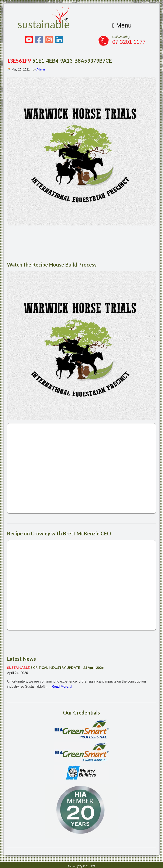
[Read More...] (61, 686)
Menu (122, 25)
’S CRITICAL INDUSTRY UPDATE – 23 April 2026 (55, 667)
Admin (41, 69)
